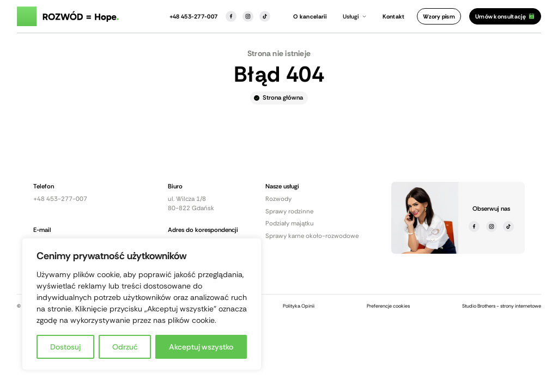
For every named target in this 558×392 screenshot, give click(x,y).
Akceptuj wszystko (201, 347)
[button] (355, 16)
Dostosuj (65, 347)
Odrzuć (125, 347)
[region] (142, 304)
